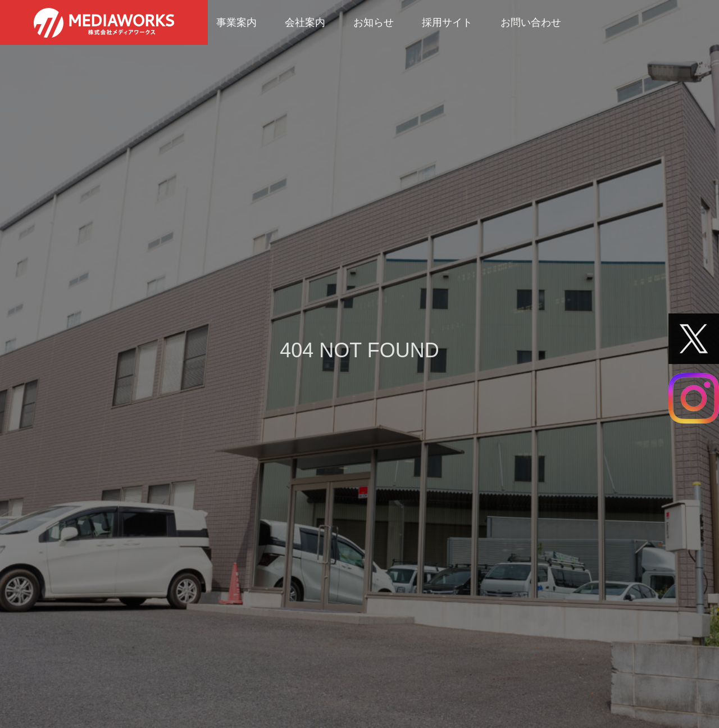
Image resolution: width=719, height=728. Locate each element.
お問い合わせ (531, 22)
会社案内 (305, 22)
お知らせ (374, 22)
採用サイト (447, 22)
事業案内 (236, 22)
